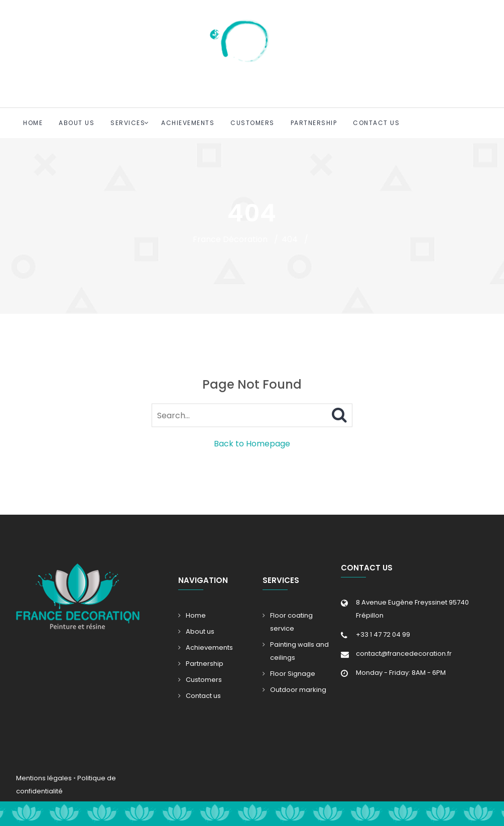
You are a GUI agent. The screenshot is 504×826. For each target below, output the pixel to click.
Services (128, 123)
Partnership (314, 123)
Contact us (376, 123)
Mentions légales (44, 778)
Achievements (188, 123)
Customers (253, 123)
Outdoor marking (298, 690)
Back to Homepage (252, 444)
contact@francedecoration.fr (404, 654)
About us (77, 123)
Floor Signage (293, 674)
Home (33, 123)
